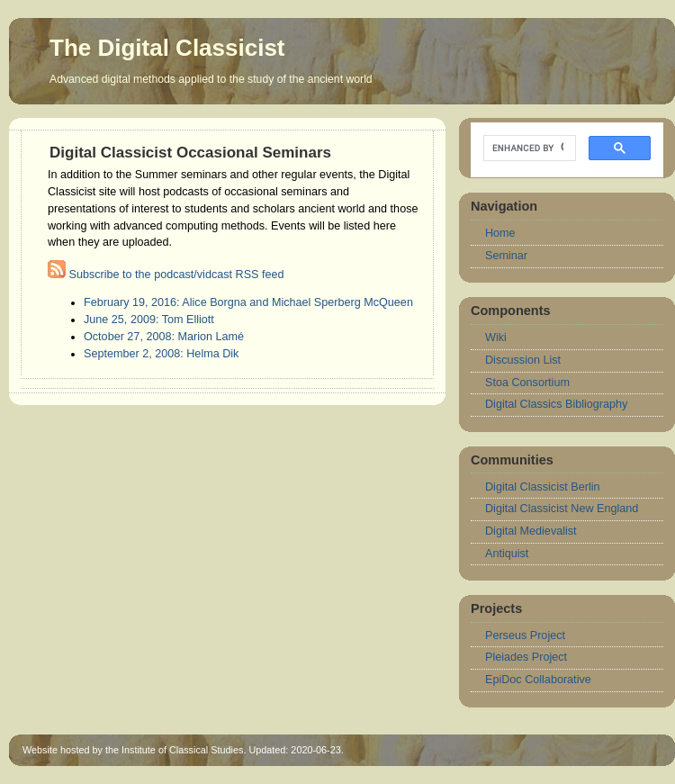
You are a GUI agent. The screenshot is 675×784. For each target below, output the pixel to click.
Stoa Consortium (527, 383)
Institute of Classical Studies (182, 750)
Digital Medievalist (531, 531)
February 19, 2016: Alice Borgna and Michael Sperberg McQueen (248, 302)
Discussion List (523, 360)
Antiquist (507, 554)
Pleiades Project (526, 657)
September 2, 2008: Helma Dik (161, 354)
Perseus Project (525, 635)
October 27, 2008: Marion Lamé (164, 337)
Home (500, 233)
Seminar (506, 256)
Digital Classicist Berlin (543, 487)
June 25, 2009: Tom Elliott (149, 320)
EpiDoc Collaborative (538, 680)
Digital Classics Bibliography (556, 404)
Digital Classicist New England (562, 509)
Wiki (496, 338)
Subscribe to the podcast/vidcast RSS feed (166, 275)
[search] (528, 149)
